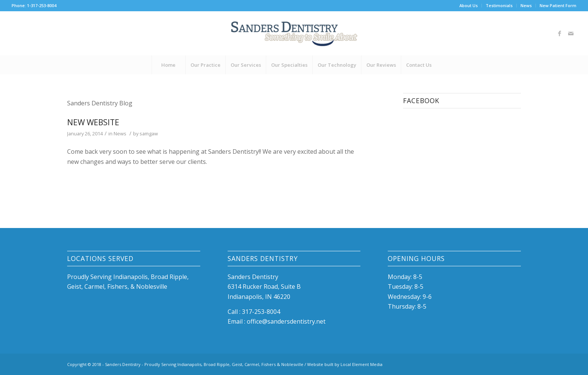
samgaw (149, 133)
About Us (469, 5)
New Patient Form (558, 5)
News (526, 5)
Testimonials (499, 5)
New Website (93, 122)
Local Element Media (361, 364)
